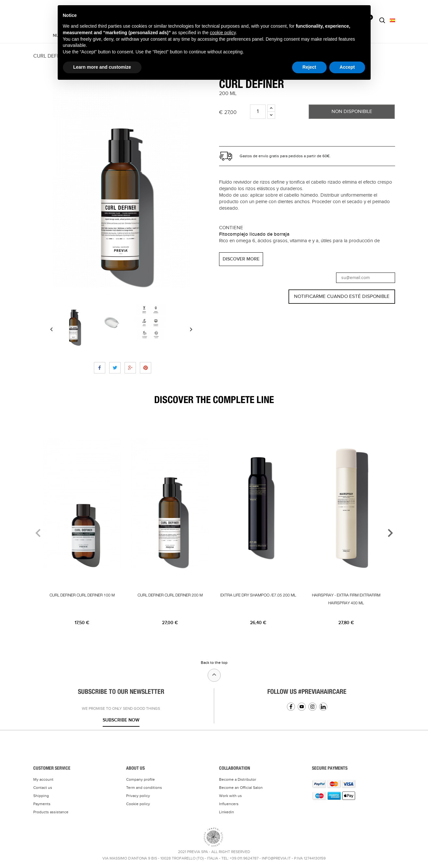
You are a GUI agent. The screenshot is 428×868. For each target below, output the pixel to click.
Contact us (43, 788)
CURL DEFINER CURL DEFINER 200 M (170, 595)
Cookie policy (138, 804)
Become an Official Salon (241, 788)
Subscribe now (121, 720)
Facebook (291, 707)
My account (43, 779)
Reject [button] (309, 67)
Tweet (115, 368)
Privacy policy (138, 796)
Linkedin (323, 707)
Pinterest (146, 368)
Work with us (230, 796)
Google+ (130, 368)
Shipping (41, 796)
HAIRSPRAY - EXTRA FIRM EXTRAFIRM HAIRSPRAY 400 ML (346, 599)
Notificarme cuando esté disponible (342, 296)
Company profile (140, 779)
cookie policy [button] (223, 33)
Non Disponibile (352, 112)
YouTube (302, 707)
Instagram (312, 707)
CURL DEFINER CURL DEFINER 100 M (82, 595)
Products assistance (51, 812)
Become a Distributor (238, 779)
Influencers (229, 804)
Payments (42, 804)
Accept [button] (347, 67)
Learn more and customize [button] (102, 67)
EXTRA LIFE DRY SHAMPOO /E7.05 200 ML (258, 595)
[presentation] (34, 533)
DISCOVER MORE (241, 259)
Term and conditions (144, 788)
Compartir (100, 368)
